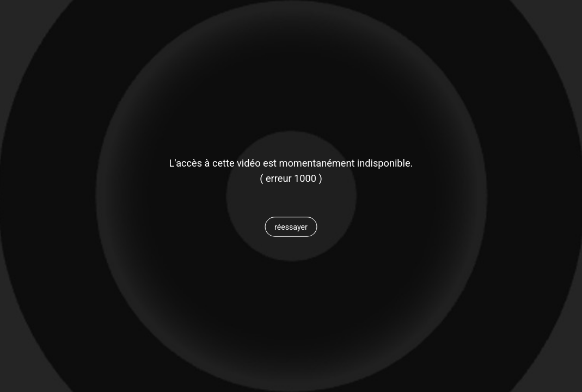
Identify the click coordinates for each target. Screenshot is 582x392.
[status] (291, 179)
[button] (291, 227)
